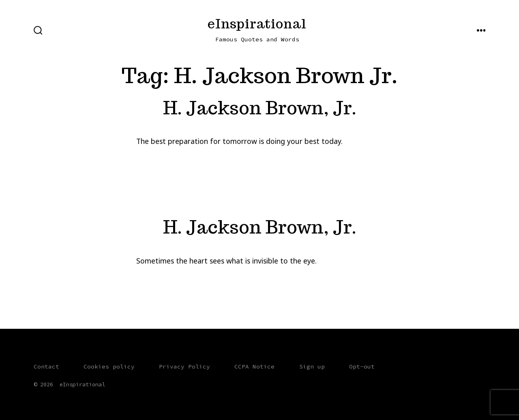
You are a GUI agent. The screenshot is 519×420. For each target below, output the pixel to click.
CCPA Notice (254, 366)
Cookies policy (109, 366)
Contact (46, 366)
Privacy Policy (184, 366)
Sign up (312, 366)
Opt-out (362, 366)
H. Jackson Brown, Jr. (260, 108)
